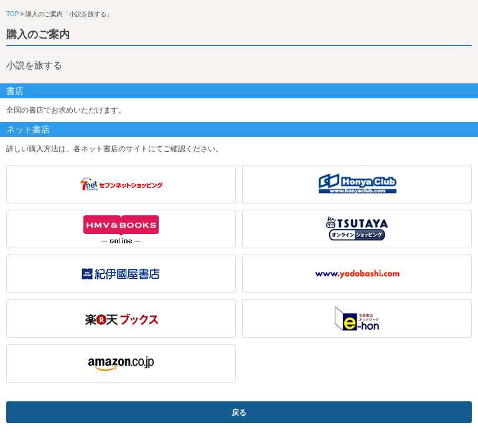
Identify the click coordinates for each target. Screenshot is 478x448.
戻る (239, 413)
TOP (12, 14)
